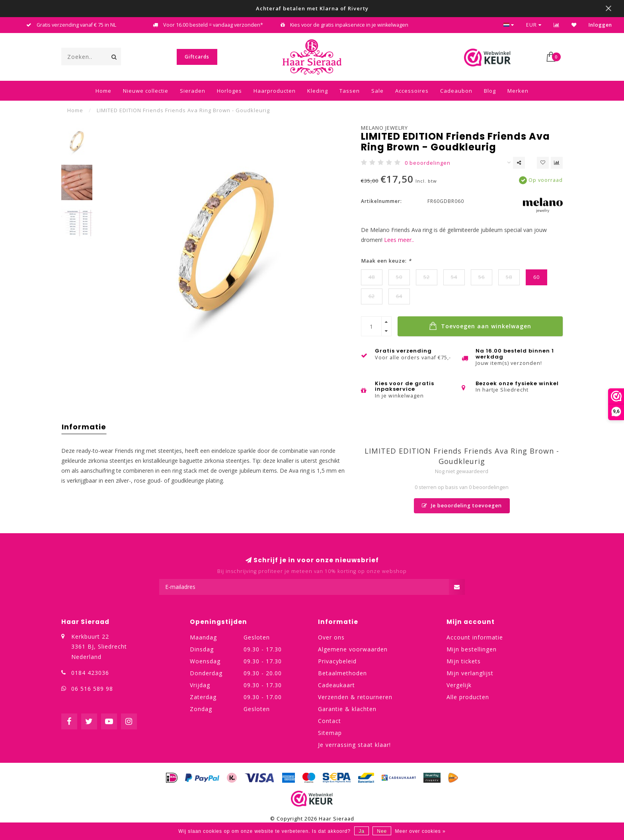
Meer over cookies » (420, 831)
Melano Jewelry (384, 128)
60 (536, 277)
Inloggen (600, 25)
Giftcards (197, 57)
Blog (490, 91)
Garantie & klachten (347, 709)
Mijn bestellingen (472, 649)
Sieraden (193, 91)
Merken (518, 91)
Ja (362, 831)
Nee (382, 831)
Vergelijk (459, 685)
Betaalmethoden (342, 673)
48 (372, 277)
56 (482, 277)
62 (372, 296)
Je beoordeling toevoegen (462, 506)
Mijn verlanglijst (470, 673)
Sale (377, 91)
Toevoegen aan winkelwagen (480, 326)
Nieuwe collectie (146, 91)
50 (399, 277)
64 (399, 296)
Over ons (331, 637)
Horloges (229, 91)
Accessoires (412, 91)
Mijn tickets (464, 661)
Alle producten (468, 697)
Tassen (350, 91)
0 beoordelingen (428, 163)
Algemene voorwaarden (353, 649)
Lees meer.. (399, 240)
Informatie (84, 427)
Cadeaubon (456, 91)
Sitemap (330, 733)
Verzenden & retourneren (355, 697)
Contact (330, 721)
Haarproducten (275, 91)
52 (427, 277)
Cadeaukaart (336, 685)
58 (509, 277)
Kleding (318, 91)
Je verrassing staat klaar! (354, 745)
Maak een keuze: (386, 261)
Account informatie (475, 637)
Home (103, 91)
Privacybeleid (337, 661)
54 (454, 277)
